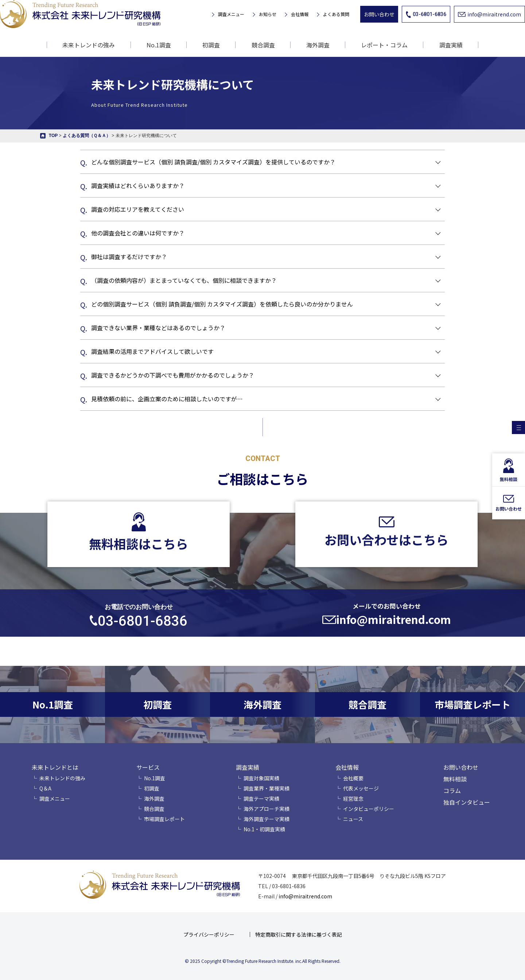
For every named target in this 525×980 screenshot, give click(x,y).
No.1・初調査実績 (264, 829)
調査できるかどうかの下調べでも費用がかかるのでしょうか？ (173, 375)
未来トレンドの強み (89, 45)
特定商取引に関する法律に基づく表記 (299, 934)
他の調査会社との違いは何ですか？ (138, 233)
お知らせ (268, 14)
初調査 (211, 45)
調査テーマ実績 (261, 799)
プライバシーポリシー (209, 934)
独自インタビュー (467, 802)
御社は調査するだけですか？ (129, 257)
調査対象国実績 (261, 778)
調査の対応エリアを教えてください (138, 209)
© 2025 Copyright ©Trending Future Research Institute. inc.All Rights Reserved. (263, 961)
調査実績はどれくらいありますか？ (138, 186)
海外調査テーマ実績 (267, 819)
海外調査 (318, 45)
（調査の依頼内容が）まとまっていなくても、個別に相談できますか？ (184, 280)
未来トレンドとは (55, 767)
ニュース (353, 819)
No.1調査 (159, 45)
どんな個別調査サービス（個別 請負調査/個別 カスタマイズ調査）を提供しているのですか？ (213, 162)
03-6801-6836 (426, 14)
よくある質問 (336, 14)
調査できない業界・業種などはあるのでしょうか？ (158, 328)
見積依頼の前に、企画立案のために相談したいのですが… (167, 399)
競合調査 (263, 45)
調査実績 (248, 767)
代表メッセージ (361, 788)
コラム (452, 790)
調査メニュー (231, 14)
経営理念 (353, 799)
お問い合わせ (379, 14)
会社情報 (300, 14)
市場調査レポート (164, 819)
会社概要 (353, 778)
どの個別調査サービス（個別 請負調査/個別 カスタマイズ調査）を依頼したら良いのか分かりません (222, 304)
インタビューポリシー (369, 809)
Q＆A (45, 788)
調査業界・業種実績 (267, 788)
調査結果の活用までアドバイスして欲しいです (152, 351)
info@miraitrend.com (489, 14)
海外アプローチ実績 (267, 809)
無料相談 (455, 779)
